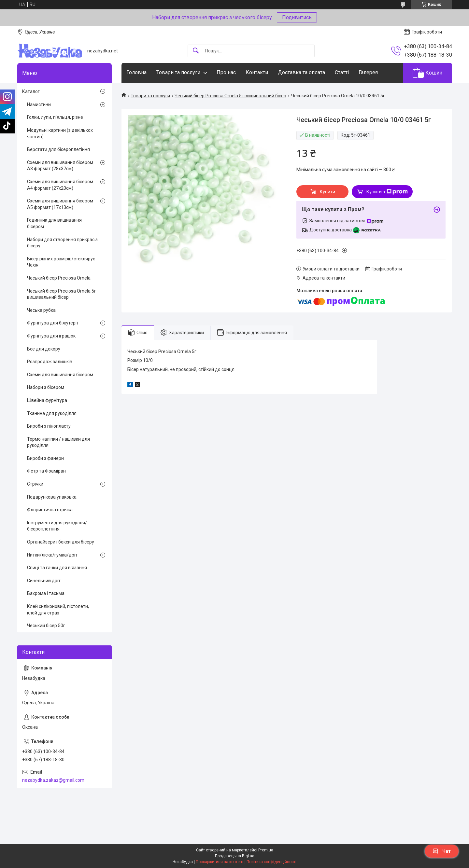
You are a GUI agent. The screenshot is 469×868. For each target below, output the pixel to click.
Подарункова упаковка (52, 497)
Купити (327, 192)
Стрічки (35, 484)
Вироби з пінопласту (49, 426)
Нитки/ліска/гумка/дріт (52, 555)
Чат (442, 851)
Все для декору (44, 349)
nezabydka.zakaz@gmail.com (53, 780)
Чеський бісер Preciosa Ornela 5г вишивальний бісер (230, 96)
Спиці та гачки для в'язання (57, 568)
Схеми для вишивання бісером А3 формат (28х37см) (60, 166)
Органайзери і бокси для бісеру (61, 542)
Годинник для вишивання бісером (54, 223)
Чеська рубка (41, 310)
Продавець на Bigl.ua (235, 856)
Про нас (226, 72)
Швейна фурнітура (47, 400)
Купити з (387, 192)
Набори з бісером (46, 387)
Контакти (257, 72)
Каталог (31, 91)
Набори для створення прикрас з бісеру (62, 243)
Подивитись (297, 17)
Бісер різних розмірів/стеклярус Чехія (61, 262)
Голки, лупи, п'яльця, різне (55, 117)
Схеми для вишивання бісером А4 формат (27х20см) (60, 185)
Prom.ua (266, 850)
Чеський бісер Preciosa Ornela (59, 278)
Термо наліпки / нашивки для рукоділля (58, 442)
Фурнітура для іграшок (51, 336)
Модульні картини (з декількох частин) (60, 133)
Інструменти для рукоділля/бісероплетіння (57, 526)
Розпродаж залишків (50, 362)
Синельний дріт (44, 581)
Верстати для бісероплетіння (58, 149)
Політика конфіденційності (271, 862)
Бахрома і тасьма (46, 593)
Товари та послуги (178, 72)
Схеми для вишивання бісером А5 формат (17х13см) (60, 204)
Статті (342, 72)
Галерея (368, 72)
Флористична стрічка (50, 510)
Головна (136, 72)
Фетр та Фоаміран (46, 471)
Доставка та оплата (301, 72)
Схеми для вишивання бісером (60, 375)
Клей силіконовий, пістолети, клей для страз (58, 610)
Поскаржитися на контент (220, 862)
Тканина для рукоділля (52, 413)
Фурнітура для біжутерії (52, 323)
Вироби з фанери (45, 458)
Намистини (39, 104)
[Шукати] (196, 51)
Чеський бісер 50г (46, 626)
